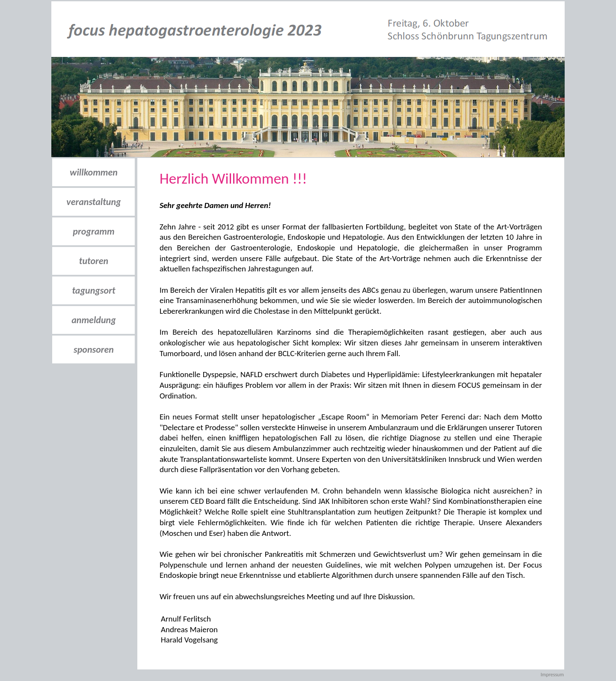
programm (93, 231)
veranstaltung (93, 202)
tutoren (94, 261)
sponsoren (94, 349)
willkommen (94, 172)
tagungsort (93, 290)
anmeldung (94, 320)
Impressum (552, 675)
